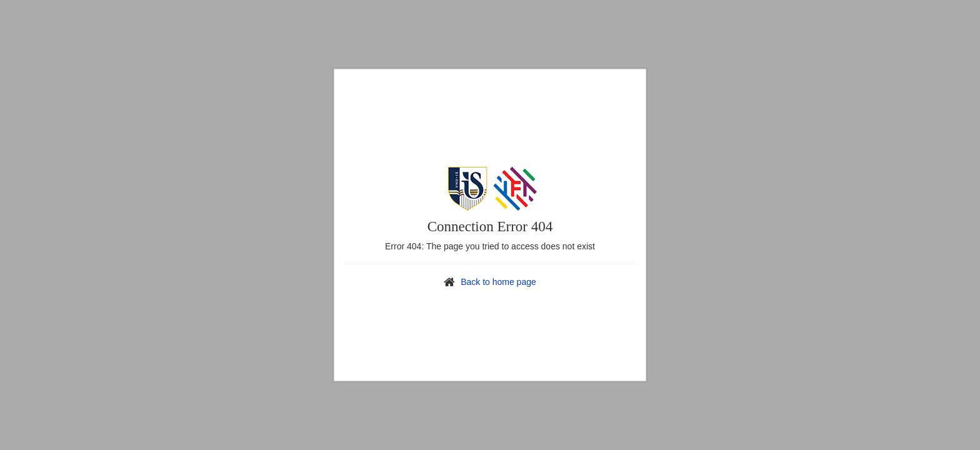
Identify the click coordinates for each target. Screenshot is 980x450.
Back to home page (498, 282)
